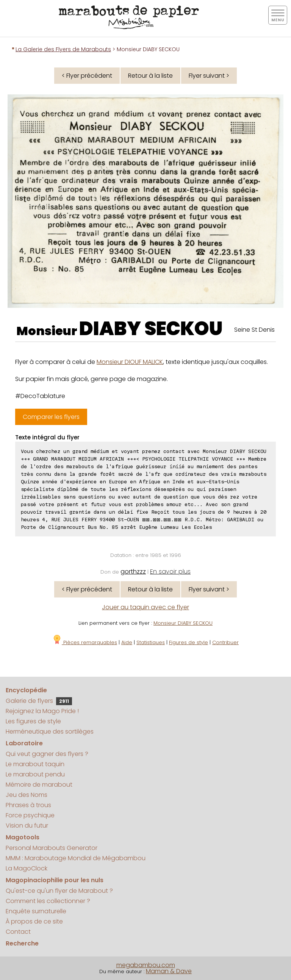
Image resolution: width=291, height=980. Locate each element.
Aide (127, 642)
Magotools (23, 837)
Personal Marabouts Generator (52, 848)
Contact (18, 932)
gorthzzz (133, 572)
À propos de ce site (34, 921)
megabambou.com (146, 965)
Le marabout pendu (35, 774)
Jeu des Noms (27, 795)
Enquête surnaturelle (36, 911)
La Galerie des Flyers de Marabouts (63, 49)
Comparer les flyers (51, 417)
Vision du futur (27, 826)
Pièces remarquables (85, 642)
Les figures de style (33, 721)
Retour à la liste (150, 76)
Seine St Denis (254, 330)
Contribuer (225, 642)
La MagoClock (27, 868)
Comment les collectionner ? (48, 901)
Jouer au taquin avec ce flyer (145, 607)
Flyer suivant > (209, 76)
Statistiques (151, 642)
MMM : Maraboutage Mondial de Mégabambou (76, 858)
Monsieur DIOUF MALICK (130, 362)
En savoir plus (170, 572)
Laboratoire (24, 743)
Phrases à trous (28, 805)
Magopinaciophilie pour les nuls (55, 880)
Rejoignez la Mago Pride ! (42, 711)
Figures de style (189, 642)
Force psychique (30, 815)
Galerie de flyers (39, 701)
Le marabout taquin (35, 764)
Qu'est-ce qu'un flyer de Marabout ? (59, 891)
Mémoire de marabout (39, 785)
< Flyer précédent (87, 76)
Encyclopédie (26, 690)
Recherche (22, 943)
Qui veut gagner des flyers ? (47, 754)
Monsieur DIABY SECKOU (183, 623)
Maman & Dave (169, 971)
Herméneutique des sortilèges (50, 731)
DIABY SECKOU (151, 329)
